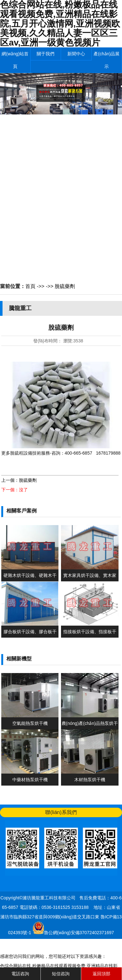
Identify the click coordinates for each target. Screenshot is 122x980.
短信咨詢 (61, 974)
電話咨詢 (20, 974)
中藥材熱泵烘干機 (30, 780)
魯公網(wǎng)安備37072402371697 (79, 933)
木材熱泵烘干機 (90, 780)
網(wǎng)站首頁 (15, 60)
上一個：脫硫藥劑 (19, 480)
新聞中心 (76, 54)
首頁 (30, 286)
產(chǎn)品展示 (107, 60)
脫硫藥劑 (65, 286)
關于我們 (46, 54)
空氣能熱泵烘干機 (30, 723)
